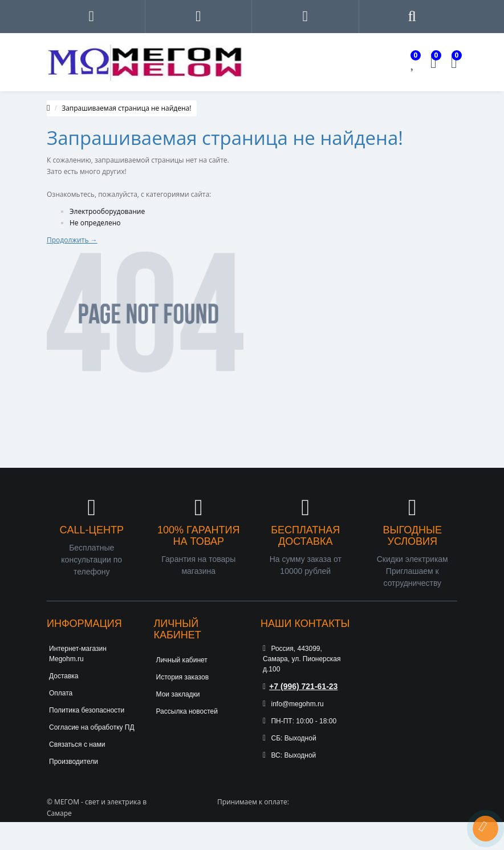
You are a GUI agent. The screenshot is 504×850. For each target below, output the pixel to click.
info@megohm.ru (293, 704)
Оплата (61, 693)
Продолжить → (72, 240)
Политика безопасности (87, 710)
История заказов (183, 677)
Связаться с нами (77, 744)
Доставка (64, 676)
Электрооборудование (107, 211)
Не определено (95, 223)
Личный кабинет (182, 660)
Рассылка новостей (187, 711)
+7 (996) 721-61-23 (300, 686)
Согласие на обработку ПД (92, 727)
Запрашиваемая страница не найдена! (126, 108)
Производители (74, 762)
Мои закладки (178, 694)
